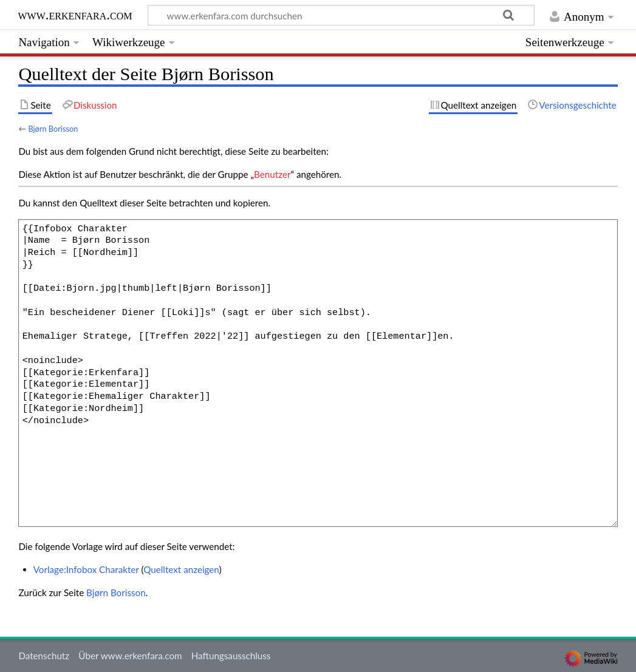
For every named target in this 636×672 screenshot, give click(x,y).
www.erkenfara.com (75, 15)
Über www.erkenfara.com (130, 656)
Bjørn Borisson (53, 129)
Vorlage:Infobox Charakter (86, 569)
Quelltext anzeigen (181, 569)
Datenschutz (44, 656)
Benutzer (272, 174)
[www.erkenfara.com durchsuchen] (341, 15)
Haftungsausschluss (231, 656)
